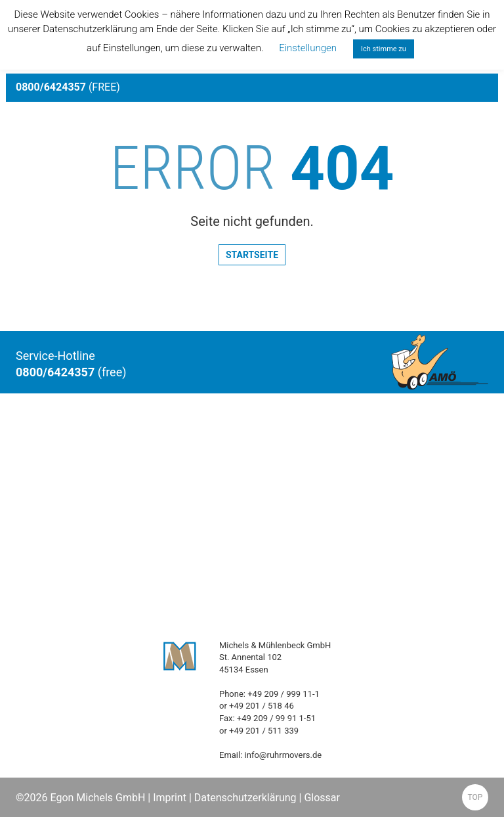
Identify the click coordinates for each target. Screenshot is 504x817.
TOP (475, 797)
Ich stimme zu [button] (384, 49)
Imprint (170, 798)
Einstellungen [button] (308, 48)
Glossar (322, 798)
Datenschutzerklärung (245, 798)
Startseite (252, 255)
